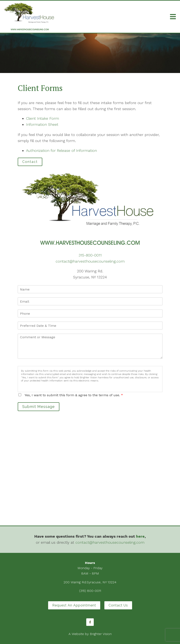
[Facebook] (90, 622)
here (140, 536)
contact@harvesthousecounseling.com (90, 261)
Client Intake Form (42, 118)
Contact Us (118, 605)
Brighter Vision (101, 634)
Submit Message (39, 407)
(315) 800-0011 (90, 591)
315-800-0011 (90, 255)
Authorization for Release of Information (61, 150)
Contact (30, 162)
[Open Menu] (173, 17)
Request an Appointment (74, 605)
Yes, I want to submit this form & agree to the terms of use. (74, 395)
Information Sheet (42, 124)
